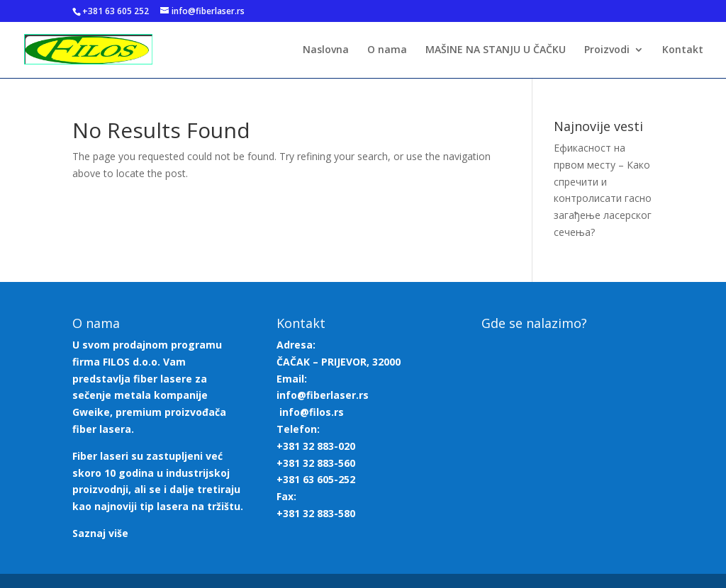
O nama (387, 50)
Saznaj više (100, 533)
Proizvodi (607, 50)
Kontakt (683, 50)
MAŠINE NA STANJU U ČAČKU (496, 50)
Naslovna (326, 50)
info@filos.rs (312, 412)
